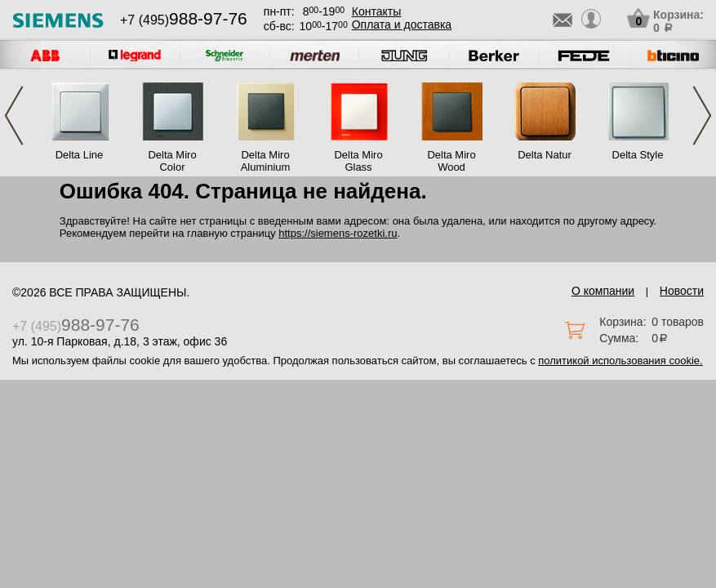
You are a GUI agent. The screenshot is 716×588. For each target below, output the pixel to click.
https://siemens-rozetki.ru (338, 233)
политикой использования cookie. (620, 361)
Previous (14, 116)
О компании (603, 291)
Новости (682, 291)
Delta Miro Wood (451, 161)
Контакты (376, 11)
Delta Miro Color (172, 161)
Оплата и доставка (402, 24)
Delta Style (638, 155)
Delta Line (80, 155)
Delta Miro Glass (358, 161)
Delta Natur (545, 155)
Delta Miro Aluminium (266, 161)
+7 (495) (184, 20)
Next (702, 116)
